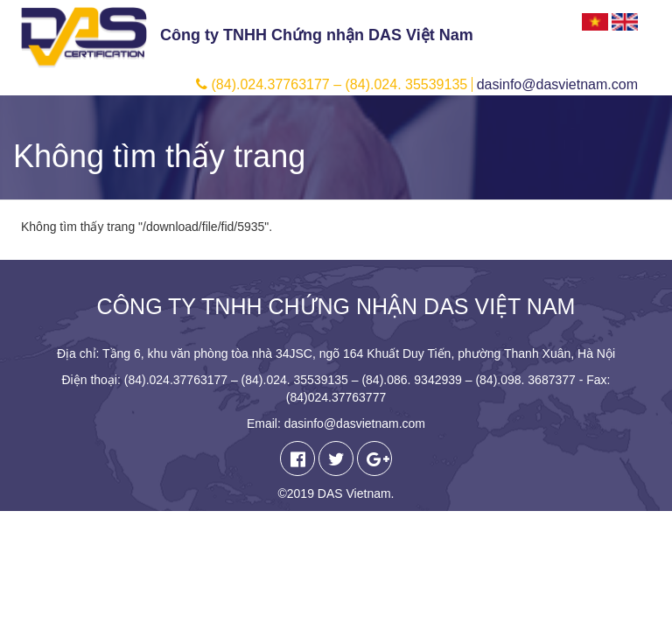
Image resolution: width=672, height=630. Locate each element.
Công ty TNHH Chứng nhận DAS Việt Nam (317, 35)
